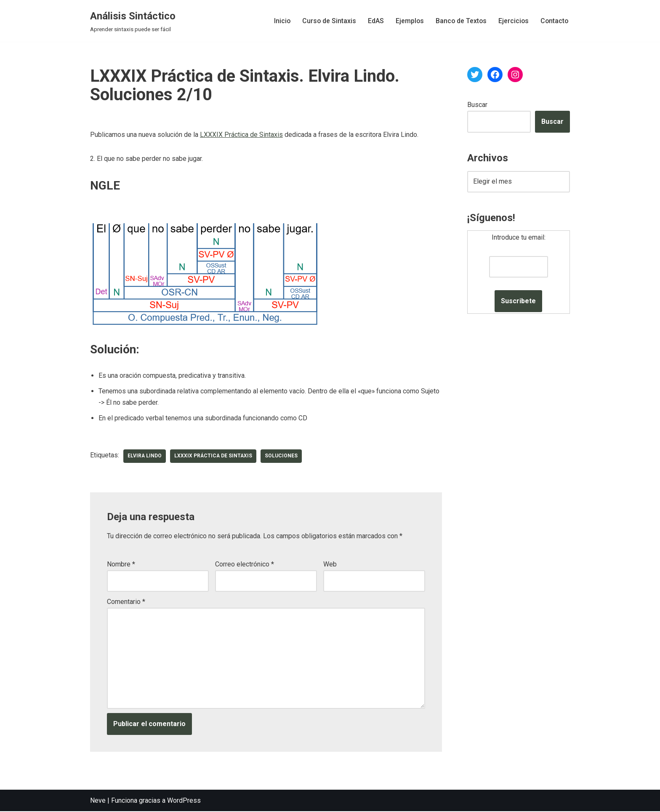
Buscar (477, 105)
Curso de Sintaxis (326, 21)
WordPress (184, 801)
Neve (98, 801)
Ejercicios (512, 21)
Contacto (554, 21)
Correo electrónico (245, 565)
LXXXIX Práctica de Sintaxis (241, 135)
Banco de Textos (459, 21)
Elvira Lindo (145, 457)
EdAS (373, 21)
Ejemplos (407, 21)
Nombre (121, 565)
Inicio (279, 21)
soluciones (283, 457)
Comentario (126, 602)
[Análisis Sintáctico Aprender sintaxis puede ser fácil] (133, 21)
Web (330, 565)
